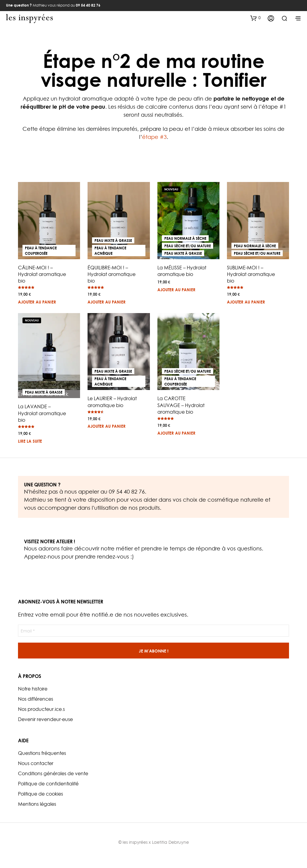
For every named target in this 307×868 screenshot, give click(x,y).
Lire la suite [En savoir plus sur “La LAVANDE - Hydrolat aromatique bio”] (30, 441)
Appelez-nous (42, 557)
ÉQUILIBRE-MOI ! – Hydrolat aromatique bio (112, 274)
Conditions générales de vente (53, 773)
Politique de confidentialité (48, 784)
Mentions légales (37, 804)
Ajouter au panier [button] (37, 302)
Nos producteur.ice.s (41, 709)
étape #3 (154, 137)
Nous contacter (36, 763)
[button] (255, 18)
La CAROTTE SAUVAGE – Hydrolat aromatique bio (181, 405)
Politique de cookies (40, 794)
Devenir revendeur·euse (45, 719)
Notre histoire (33, 689)
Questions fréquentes (42, 753)
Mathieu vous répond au (53, 5)
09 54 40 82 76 (127, 492)
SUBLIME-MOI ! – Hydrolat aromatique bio (251, 274)
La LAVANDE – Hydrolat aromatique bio (42, 413)
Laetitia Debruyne (170, 842)
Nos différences (36, 699)
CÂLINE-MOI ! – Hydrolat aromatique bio (42, 274)
